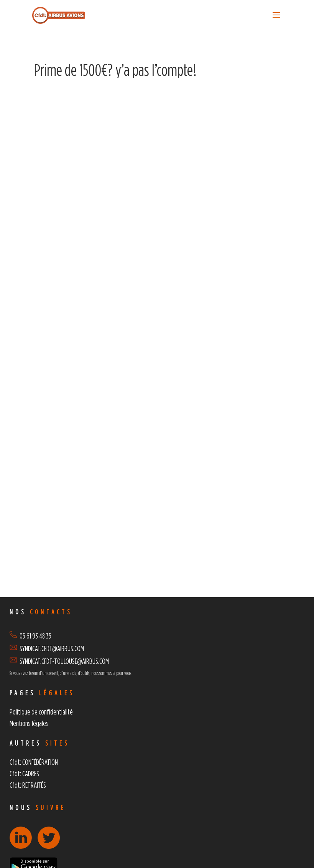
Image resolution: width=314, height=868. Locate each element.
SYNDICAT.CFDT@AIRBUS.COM (52, 648)
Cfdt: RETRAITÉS (28, 785)
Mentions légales (29, 723)
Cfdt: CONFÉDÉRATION (34, 762)
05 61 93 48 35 (30, 636)
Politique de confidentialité (41, 712)
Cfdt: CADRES (24, 773)
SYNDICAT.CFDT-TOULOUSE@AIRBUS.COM (64, 661)
